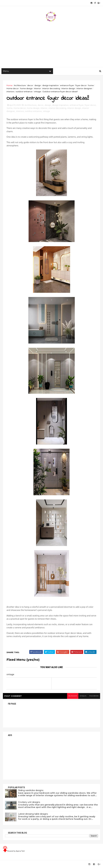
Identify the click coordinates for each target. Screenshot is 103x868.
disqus (83, 696)
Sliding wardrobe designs (31, 790)
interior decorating (51, 88)
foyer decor (81, 85)
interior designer (84, 88)
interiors (10, 91)
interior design (68, 88)
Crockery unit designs (29, 802)
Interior (37, 88)
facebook (94, 696)
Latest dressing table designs (33, 814)
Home (9, 85)
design (38, 85)
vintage (37, 91)
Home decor (13, 88)
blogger (73, 696)
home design (26, 88)
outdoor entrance (24, 91)
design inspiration (50, 85)
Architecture (20, 85)
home (91, 85)
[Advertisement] (51, 44)
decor (30, 85)
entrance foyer (67, 85)
